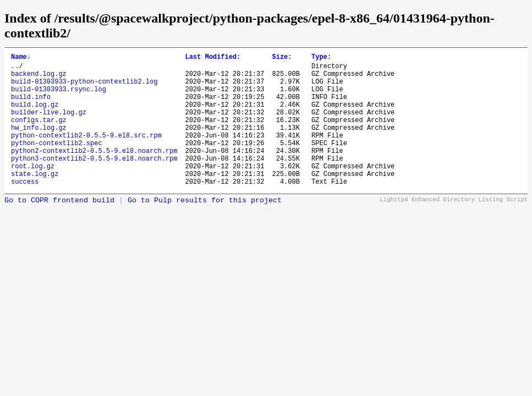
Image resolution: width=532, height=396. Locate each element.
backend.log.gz (39, 78)
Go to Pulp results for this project (205, 229)
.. (15, 69)
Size (282, 58)
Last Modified (213, 58)
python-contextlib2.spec (57, 163)
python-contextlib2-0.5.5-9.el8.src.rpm (86, 153)
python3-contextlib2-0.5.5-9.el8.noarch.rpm (94, 181)
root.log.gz (33, 191)
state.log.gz (35, 200)
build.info (31, 106)
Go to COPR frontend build (59, 229)
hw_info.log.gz (39, 144)
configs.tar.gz (39, 134)
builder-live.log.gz (49, 125)
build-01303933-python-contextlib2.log (84, 88)
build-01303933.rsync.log (59, 97)
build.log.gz (35, 116)
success (25, 209)
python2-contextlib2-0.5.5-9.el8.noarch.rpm (94, 172)
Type (321, 58)
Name (21, 58)
